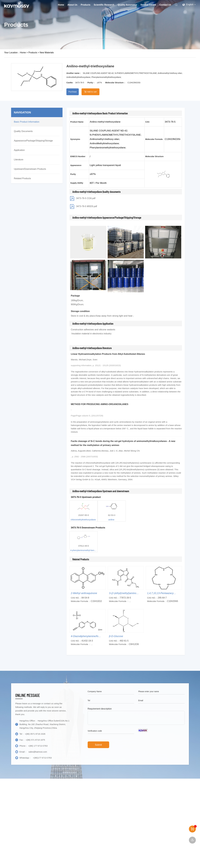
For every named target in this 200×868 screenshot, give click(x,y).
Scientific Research (104, 5)
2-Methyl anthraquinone (84, 593)
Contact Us (165, 5)
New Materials (47, 53)
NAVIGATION (22, 112)
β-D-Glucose (116, 636)
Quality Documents (23, 131)
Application (19, 150)
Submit (98, 745)
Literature (19, 160)
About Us (72, 5)
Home (61, 5)
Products (85, 5)
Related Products (22, 178)
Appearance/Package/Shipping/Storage (33, 141)
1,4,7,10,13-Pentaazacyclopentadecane (169, 593)
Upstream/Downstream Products (30, 169)
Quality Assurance (127, 5)
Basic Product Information (27, 122)
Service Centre (148, 5)
